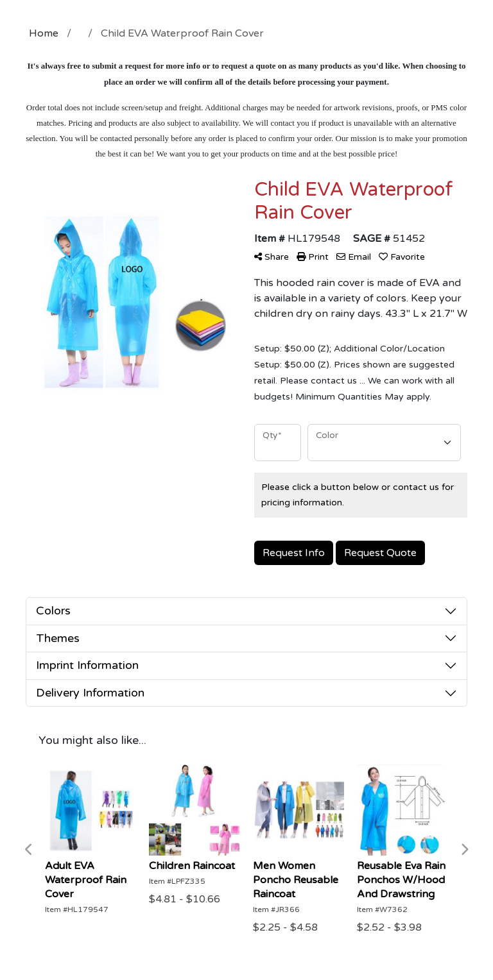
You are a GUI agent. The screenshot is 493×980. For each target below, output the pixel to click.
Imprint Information (87, 665)
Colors (53, 611)
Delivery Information (90, 693)
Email (354, 257)
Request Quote (380, 553)
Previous (29, 850)
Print (313, 257)
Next (464, 850)
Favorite (402, 257)
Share (272, 257)
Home (44, 33)
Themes (58, 638)
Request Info (294, 553)
